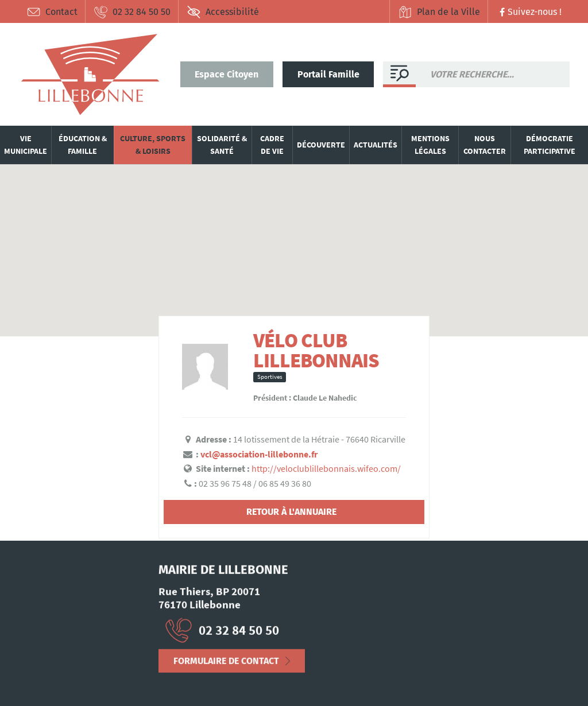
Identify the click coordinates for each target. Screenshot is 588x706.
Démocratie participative (550, 145)
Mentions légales (430, 145)
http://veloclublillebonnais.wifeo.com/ (326, 468)
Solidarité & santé (222, 145)
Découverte (321, 145)
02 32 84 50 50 (132, 12)
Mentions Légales (53, 668)
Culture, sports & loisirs (153, 145)
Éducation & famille (83, 145)
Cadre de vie (272, 145)
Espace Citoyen (227, 74)
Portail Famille (328, 74)
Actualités (376, 145)
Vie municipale (26, 145)
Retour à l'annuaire (291, 512)
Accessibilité (223, 12)
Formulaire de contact (226, 664)
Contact (52, 12)
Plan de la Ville (439, 12)
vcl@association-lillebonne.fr (259, 454)
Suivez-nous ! (529, 12)
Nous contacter (485, 145)
